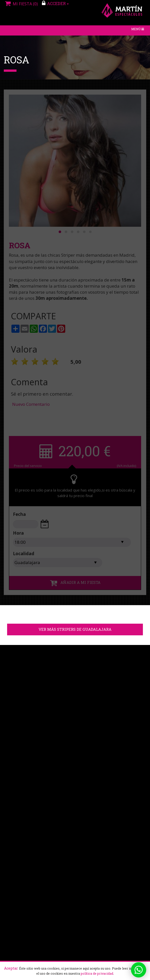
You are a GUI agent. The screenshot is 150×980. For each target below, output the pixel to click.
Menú (138, 30)
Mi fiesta (21, 4)
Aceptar (11, 968)
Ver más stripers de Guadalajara (75, 630)
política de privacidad (97, 973)
